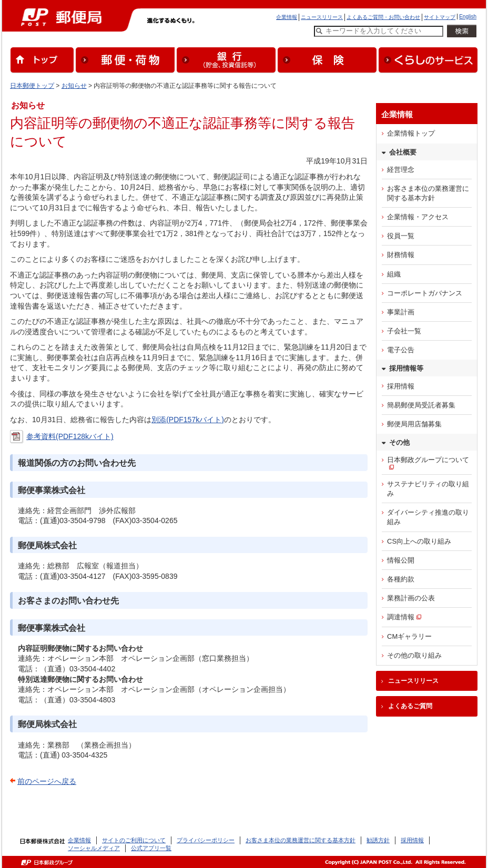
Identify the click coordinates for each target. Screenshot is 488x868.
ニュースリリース (322, 17)
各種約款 (401, 579)
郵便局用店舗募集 (414, 424)
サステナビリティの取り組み (428, 489)
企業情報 (287, 17)
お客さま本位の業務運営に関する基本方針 (428, 193)
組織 (394, 274)
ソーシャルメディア (94, 848)
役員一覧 (401, 236)
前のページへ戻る (47, 781)
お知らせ (74, 86)
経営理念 (401, 170)
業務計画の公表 (411, 598)
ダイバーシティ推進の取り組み (428, 517)
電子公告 (401, 350)
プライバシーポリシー (206, 840)
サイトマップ (440, 17)
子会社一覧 (404, 331)
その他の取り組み (414, 655)
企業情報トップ (411, 133)
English (468, 17)
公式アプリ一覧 (151, 848)
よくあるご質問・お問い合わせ (383, 17)
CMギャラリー (409, 636)
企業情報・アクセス (418, 217)
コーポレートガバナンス (425, 293)
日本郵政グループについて (428, 460)
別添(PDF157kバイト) (188, 420)
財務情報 (401, 255)
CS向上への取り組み (419, 541)
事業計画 (401, 312)
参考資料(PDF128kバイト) (70, 436)
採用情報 (401, 386)
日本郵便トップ (32, 86)
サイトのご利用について (134, 840)
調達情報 (401, 617)
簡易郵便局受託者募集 (421, 405)
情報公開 (401, 560)
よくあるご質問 (410, 706)
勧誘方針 (378, 840)
